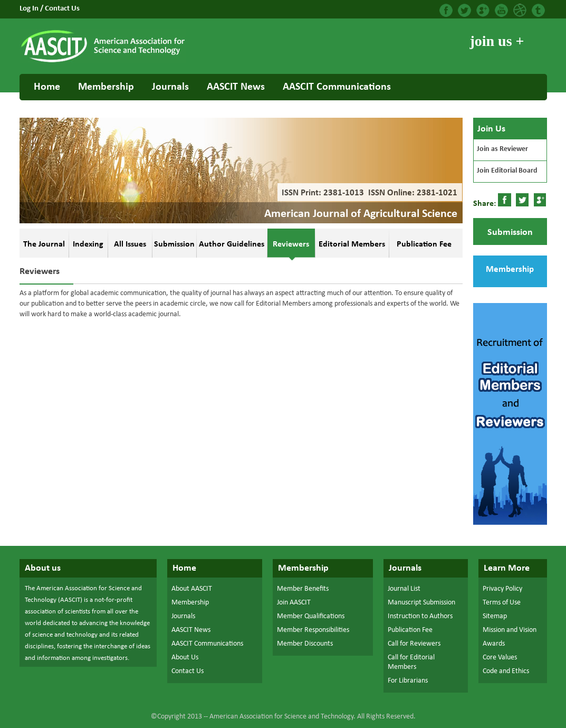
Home (47, 87)
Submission (510, 233)
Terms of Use (502, 603)
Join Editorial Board (507, 171)
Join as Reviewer (502, 149)
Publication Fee (410, 630)
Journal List (404, 589)
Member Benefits (303, 589)
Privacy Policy (502, 589)
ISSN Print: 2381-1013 (321, 193)
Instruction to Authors (420, 616)
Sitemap (495, 616)
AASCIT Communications (337, 87)
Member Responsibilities (313, 630)
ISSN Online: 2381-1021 (412, 193)
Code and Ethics (506, 671)
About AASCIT (192, 589)
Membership (106, 87)
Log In (30, 9)
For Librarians (408, 681)
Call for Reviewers (414, 644)
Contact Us (62, 9)
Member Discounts (305, 644)
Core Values (500, 658)
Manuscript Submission (421, 603)
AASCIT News (236, 87)
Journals (170, 87)
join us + (497, 41)
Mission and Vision (510, 630)
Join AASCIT (294, 603)
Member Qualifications (311, 616)
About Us (185, 658)
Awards (494, 644)
